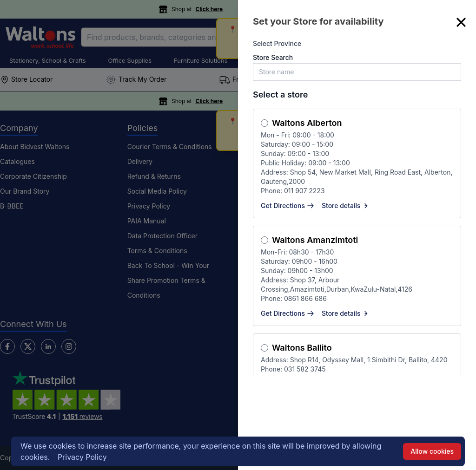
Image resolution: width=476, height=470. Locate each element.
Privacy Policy (82, 457)
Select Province (277, 43)
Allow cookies (432, 451)
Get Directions (288, 206)
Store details (346, 206)
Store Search (273, 57)
